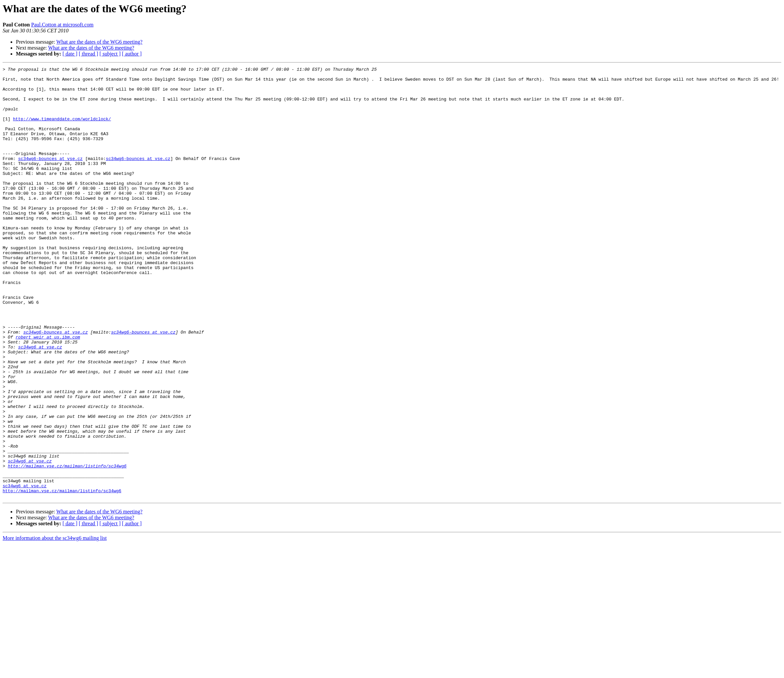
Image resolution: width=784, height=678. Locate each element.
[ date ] (70, 54)
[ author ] (132, 54)
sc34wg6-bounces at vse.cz (50, 177)
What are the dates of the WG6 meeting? (99, 42)
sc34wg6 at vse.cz (40, 403)
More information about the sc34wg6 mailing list (55, 624)
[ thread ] (88, 54)
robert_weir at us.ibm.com (48, 391)
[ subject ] (110, 54)
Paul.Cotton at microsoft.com (62, 25)
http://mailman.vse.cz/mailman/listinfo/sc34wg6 (67, 546)
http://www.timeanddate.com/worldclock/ (62, 130)
